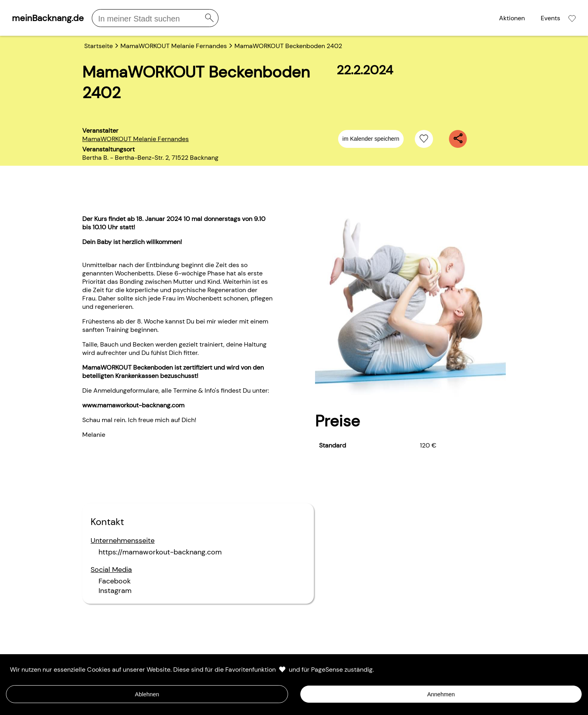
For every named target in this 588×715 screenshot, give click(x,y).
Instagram (115, 591)
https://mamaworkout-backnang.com (160, 552)
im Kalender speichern (371, 139)
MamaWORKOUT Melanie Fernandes (135, 139)
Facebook (115, 581)
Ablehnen (147, 694)
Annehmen (441, 694)
